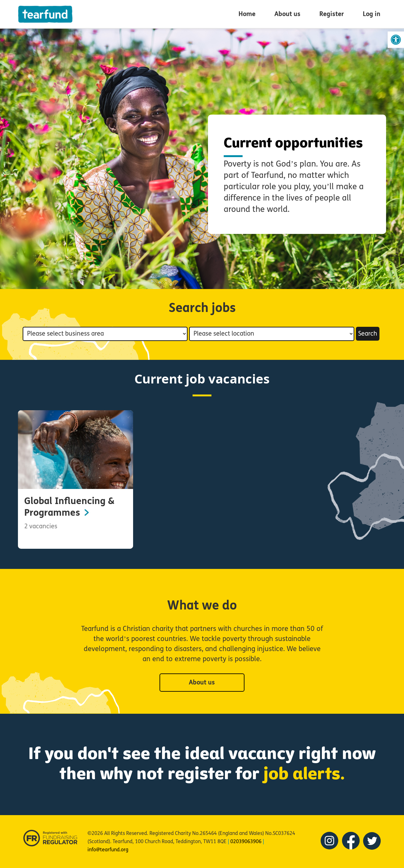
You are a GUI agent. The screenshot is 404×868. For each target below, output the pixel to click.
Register (332, 14)
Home (247, 14)
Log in (372, 14)
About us (287, 14)
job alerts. (304, 772)
